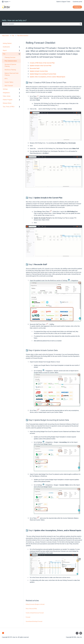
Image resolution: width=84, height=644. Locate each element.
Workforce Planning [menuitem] (10, 70)
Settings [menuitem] (5, 89)
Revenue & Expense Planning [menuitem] (10, 65)
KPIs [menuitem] (6, 79)
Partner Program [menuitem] (8, 100)
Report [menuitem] (5, 50)
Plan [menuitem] (4, 54)
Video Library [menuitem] (7, 96)
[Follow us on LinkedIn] (81, 633)
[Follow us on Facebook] (77, 633)
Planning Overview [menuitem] (10, 57)
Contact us (77, 7)
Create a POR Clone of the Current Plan (42, 63)
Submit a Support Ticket (63, 2)
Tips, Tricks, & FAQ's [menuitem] (9, 107)
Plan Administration (23, 36)
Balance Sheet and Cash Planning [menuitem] (12, 74)
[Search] (80, 24)
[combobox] (40, 24)
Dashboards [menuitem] (6, 47)
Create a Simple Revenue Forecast (35, 613)
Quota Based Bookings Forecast (34, 621)
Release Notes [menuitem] (7, 103)
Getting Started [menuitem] (7, 43)
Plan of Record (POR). (31, 609)
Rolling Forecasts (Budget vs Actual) (35, 604)
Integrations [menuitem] (6, 93)
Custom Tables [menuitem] (9, 82)
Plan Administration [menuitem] (11, 61)
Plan (13, 36)
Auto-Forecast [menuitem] (9, 86)
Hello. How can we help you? (14, 20)
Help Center (5, 36)
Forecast (28, 617)
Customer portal (77, 2)
